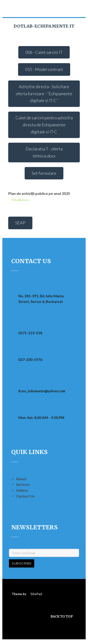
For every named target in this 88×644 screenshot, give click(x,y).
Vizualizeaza (20, 200)
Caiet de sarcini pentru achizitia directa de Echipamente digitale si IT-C (44, 125)
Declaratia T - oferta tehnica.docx (44, 152)
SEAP (20, 223)
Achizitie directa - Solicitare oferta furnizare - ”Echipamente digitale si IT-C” (44, 93)
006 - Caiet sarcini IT (44, 52)
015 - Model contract (44, 69)
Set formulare (44, 173)
